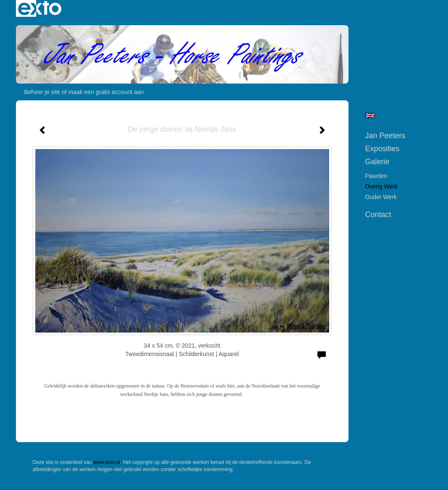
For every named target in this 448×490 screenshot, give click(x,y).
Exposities (383, 149)
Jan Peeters (385, 136)
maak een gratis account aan (106, 92)
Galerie (377, 162)
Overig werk (382, 186)
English (370, 115)
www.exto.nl (107, 462)
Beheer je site (42, 92)
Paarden (376, 176)
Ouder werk (381, 197)
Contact (378, 215)
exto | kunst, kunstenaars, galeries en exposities (40, 8)
